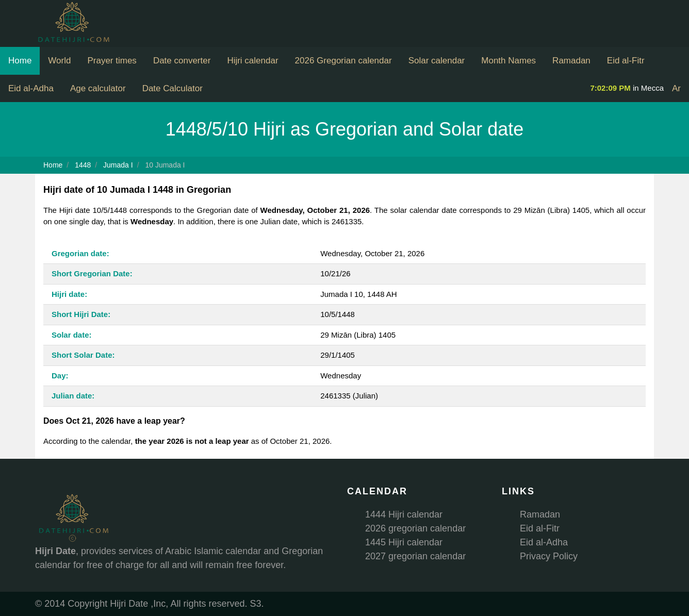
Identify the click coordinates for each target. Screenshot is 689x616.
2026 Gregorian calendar (343, 61)
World (59, 61)
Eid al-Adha (31, 88)
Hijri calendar (252, 61)
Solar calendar (437, 61)
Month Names (508, 61)
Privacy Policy (549, 556)
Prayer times (112, 61)
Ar (676, 88)
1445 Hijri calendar (404, 542)
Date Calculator (173, 88)
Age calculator (98, 88)
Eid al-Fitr (626, 61)
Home (20, 61)
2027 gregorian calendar (415, 556)
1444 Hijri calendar (404, 514)
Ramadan (571, 61)
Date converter (182, 61)
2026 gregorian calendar (415, 528)
